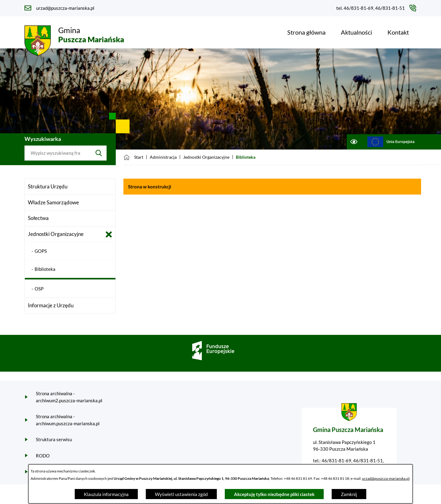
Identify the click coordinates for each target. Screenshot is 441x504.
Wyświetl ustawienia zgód (181, 494)
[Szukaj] (99, 153)
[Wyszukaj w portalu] (58, 153)
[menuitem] (306, 32)
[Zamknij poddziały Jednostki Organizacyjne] (109, 235)
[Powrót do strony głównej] (133, 157)
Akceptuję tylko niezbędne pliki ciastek (274, 494)
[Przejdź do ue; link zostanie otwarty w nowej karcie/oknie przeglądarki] (391, 142)
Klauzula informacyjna (106, 494)
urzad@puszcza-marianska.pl (386, 478)
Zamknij (349, 494)
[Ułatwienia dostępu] (354, 142)
